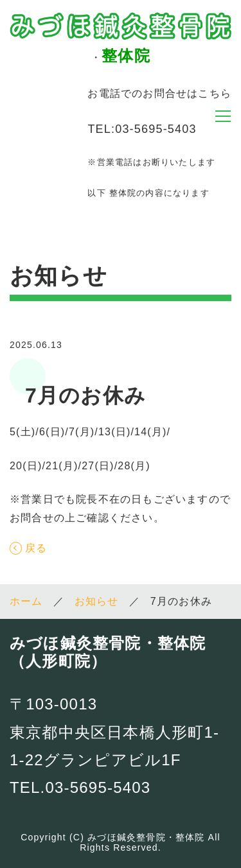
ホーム (26, 601)
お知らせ (97, 601)
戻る (36, 548)
